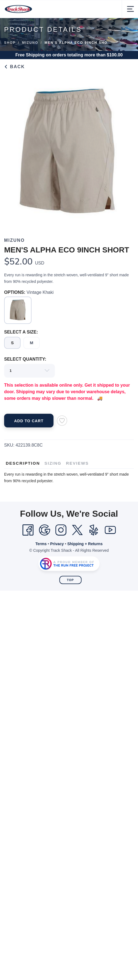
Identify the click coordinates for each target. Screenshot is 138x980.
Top (70, 580)
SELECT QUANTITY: (25, 359)
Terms (41, 544)
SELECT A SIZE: (21, 332)
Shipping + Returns (85, 544)
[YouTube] (110, 530)
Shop (10, 43)
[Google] (44, 530)
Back (15, 67)
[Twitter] (77, 530)
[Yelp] (94, 530)
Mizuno (30, 43)
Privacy (57, 544)
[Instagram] (61, 530)
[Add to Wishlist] (62, 421)
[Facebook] (28, 530)
